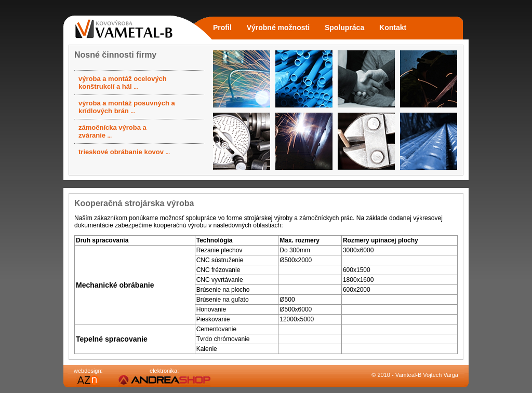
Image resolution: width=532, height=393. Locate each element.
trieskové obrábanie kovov (124, 152)
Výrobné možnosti (278, 28)
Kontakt (393, 28)
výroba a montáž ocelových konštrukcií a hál (123, 83)
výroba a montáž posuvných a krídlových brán (127, 107)
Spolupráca (344, 28)
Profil (222, 28)
